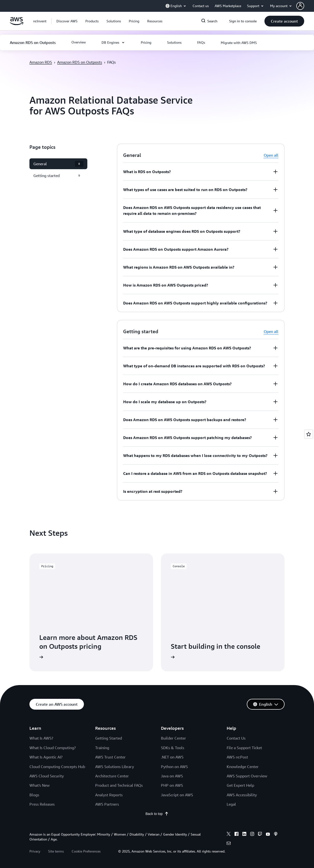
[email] (229, 844)
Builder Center (173, 738)
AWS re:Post (237, 757)
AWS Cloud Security (47, 776)
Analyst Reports (109, 795)
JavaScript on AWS (177, 795)
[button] (305, 6)
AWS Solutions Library (115, 767)
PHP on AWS (172, 785)
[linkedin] (244, 835)
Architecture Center (112, 776)
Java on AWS (172, 776)
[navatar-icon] (300, 6)
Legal (231, 804)
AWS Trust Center (110, 757)
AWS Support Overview (247, 776)
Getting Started (109, 738)
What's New (39, 785)
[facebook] (236, 835)
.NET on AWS (172, 757)
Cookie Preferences (86, 851)
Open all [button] (271, 155)
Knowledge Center (243, 767)
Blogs (34, 795)
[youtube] (268, 835)
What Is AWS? (41, 738)
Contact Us (236, 738)
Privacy (35, 851)
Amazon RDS (41, 62)
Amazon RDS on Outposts (80, 62)
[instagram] (252, 835)
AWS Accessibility (242, 795)
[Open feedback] (309, 434)
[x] (229, 835)
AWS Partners (107, 804)
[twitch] (260, 835)
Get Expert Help (240, 785)
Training (102, 748)
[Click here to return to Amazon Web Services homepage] (17, 24)
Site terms (56, 851)
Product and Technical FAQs (119, 785)
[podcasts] (276, 835)
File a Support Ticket (244, 748)
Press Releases (42, 804)
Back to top (157, 814)
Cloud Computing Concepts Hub (57, 767)
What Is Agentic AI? (46, 757)
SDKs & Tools (173, 748)
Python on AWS (174, 767)
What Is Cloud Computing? (53, 748)
